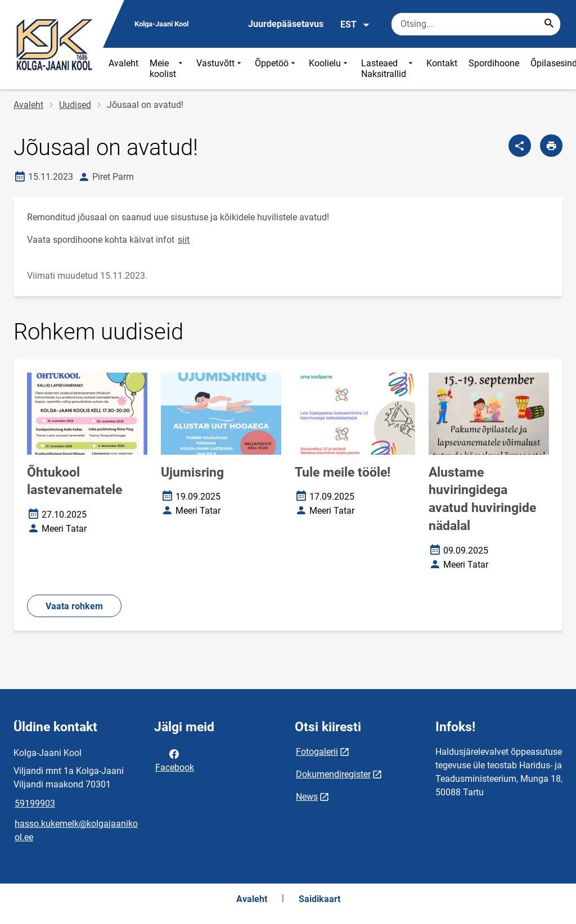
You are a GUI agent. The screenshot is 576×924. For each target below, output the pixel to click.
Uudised (75, 105)
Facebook (175, 760)
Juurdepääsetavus (286, 24)
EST (355, 25)
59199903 (35, 803)
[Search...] (549, 24)
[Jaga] (520, 146)
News (307, 797)
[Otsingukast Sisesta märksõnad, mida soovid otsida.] (476, 24)
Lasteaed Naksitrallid (388, 69)
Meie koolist (167, 69)
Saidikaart (319, 899)
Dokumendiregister (333, 774)
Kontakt (442, 63)
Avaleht (123, 63)
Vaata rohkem (74, 606)
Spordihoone (494, 63)
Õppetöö (276, 69)
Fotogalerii (317, 752)
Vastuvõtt (220, 69)
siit (184, 240)
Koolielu (329, 69)
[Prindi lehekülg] (551, 146)
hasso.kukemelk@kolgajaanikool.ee (76, 830)
